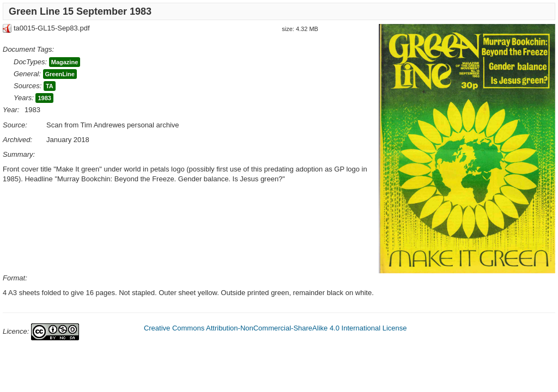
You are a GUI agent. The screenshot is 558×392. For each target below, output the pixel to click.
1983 (44, 98)
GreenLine (60, 74)
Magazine (65, 62)
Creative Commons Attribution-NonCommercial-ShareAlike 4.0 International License (275, 328)
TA (50, 86)
